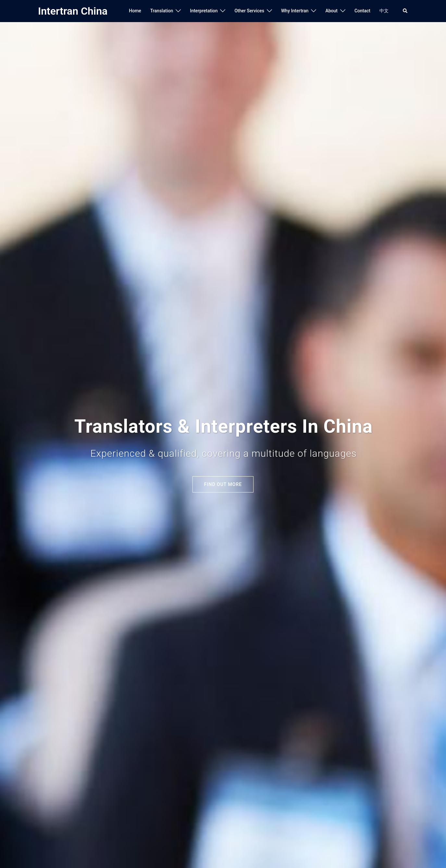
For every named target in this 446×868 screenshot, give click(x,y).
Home (135, 11)
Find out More (223, 484)
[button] (405, 11)
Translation (162, 11)
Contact (362, 11)
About (331, 11)
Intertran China (73, 11)
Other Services (249, 11)
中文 (384, 11)
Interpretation (204, 11)
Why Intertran (295, 11)
